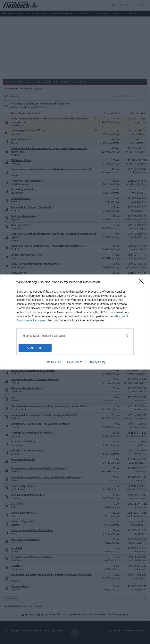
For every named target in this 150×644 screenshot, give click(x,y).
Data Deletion (53, 362)
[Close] (142, 282)
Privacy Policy (97, 362)
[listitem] (75, 336)
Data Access (75, 362)
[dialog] (75, 322)
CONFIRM (37, 348)
